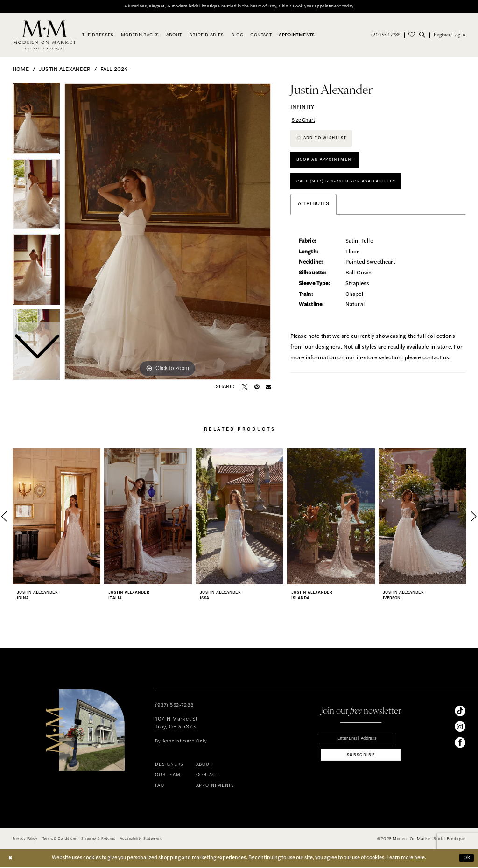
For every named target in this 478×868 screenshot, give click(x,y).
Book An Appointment (329, 165)
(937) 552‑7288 (174, 707)
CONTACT (207, 776)
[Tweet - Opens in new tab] (245, 387)
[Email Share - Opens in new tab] (268, 387)
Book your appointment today (336, 6)
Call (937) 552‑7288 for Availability (351, 189)
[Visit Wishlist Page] (412, 35)
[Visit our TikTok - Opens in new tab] (460, 712)
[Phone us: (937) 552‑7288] (386, 35)
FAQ (159, 787)
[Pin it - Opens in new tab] (257, 387)
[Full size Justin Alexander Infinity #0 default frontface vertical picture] (168, 232)
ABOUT (204, 766)
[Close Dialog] (11, 859)
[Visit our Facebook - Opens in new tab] (460, 744)
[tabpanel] (168, 232)
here (419, 859)
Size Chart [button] (305, 122)
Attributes (314, 213)
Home (21, 70)
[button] (450, 35)
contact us (436, 366)
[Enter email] (361, 740)
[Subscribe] (361, 758)
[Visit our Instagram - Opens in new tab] (460, 728)
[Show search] (424, 35)
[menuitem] (386, 35)
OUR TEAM (168, 776)
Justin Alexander (65, 70)
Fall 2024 (114, 70)
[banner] (45, 36)
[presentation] (56, 518)
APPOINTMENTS (215, 787)
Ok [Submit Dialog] (466, 859)
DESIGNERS (169, 766)
